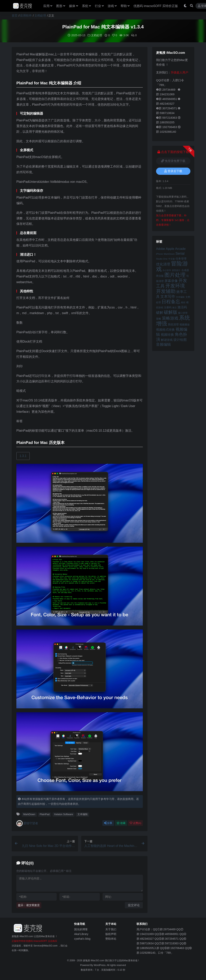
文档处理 (40, 15)
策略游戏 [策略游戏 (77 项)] (170, 318)
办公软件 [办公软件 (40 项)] (167, 270)
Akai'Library (81, 934)
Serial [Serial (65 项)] (180, 254)
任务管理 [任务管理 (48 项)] (181, 259)
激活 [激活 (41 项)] (174, 308)
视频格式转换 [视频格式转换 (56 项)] (165, 330)
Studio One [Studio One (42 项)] (162, 259)
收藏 (121, 823)
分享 (108, 823)
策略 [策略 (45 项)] (159, 319)
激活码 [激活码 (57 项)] (182, 307)
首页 (15, 15)
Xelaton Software (63, 814)
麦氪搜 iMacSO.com (94, 961)
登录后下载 (173, 171)
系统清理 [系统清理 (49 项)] (173, 324)
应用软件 (26, 15)
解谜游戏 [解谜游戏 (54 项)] (167, 340)
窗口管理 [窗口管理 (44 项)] (183, 313)
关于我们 (111, 929)
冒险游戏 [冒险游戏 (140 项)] (172, 266)
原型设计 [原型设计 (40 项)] (176, 270)
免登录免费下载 (173, 161)
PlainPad (45, 814)
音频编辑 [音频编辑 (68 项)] (163, 344)
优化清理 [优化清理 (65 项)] (163, 264)
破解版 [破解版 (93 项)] (171, 312)
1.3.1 (23, 456)
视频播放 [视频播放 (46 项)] (185, 325)
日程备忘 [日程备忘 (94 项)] (171, 302)
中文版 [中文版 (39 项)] (172, 259)
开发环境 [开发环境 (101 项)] (175, 286)
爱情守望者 (27, 823)
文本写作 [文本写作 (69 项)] (168, 296)
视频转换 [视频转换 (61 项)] (167, 335)
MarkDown (29, 814)
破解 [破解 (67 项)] (160, 312)
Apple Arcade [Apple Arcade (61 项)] (176, 249)
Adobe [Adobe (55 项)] (161, 249)
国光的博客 (81, 929)
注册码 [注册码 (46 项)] (168, 307)
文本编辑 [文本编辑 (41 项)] (180, 297)
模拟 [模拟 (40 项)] (183, 302)
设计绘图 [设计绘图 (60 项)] (180, 340)
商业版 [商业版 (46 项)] (160, 276)
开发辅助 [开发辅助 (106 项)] (166, 291)
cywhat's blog (82, 939)
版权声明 (111, 934)
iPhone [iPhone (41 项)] (159, 254)
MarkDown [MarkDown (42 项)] (169, 254)
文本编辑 (83, 814)
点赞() (135, 823)
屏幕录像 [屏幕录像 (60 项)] (171, 281)
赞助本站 (111, 939)
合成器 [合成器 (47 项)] (185, 270)
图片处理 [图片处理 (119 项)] (175, 275)
